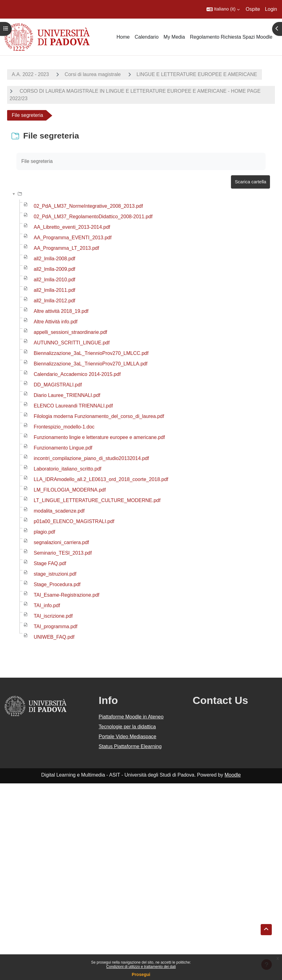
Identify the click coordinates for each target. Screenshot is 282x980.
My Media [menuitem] (174, 37)
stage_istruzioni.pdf (55, 574)
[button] (223, 9)
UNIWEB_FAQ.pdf (54, 637)
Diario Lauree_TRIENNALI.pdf (67, 395)
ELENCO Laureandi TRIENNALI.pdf (73, 406)
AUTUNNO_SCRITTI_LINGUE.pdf (72, 343)
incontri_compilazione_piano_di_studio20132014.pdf (91, 458)
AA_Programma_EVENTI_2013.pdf (73, 238)
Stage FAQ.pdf (50, 563)
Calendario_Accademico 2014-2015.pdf (77, 374)
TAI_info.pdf (47, 605)
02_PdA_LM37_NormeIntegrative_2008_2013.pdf (88, 206)
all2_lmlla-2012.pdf (54, 301)
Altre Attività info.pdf (56, 322)
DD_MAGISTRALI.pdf (58, 385)
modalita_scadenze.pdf (59, 511)
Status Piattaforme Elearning (130, 746)
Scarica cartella (250, 182)
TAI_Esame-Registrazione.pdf (66, 595)
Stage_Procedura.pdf (57, 584)
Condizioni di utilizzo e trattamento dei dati (141, 967)
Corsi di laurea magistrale (93, 74)
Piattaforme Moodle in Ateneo (131, 717)
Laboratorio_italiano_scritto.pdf (68, 469)
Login (271, 9)
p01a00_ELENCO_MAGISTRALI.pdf (74, 521)
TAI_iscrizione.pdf (53, 616)
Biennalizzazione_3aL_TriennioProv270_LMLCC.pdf (91, 353)
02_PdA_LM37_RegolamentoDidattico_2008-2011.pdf (93, 217)
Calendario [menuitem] (146, 37)
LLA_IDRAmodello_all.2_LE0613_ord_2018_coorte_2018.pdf (101, 479)
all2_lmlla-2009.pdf (54, 269)
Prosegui (141, 974)
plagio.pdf (44, 532)
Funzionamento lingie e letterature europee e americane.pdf (99, 437)
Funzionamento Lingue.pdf (63, 448)
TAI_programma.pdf (56, 626)
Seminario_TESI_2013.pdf (63, 553)
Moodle (233, 775)
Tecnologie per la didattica (127, 727)
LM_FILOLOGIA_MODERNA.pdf (70, 490)
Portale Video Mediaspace (128, 737)
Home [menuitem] (123, 37)
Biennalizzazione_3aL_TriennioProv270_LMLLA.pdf (91, 364)
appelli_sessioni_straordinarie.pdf (70, 332)
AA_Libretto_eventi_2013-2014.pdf (72, 227)
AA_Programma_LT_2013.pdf (66, 248)
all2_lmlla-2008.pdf (54, 259)
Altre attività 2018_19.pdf (61, 311)
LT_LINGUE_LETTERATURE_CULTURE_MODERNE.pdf (97, 500)
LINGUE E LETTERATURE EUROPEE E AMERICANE (197, 74)
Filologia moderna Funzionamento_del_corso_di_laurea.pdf (99, 416)
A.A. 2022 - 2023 (30, 74)
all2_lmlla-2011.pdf (54, 290)
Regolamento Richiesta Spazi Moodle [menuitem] (231, 37)
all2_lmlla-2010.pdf (54, 280)
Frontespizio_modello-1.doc (64, 427)
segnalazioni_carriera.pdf (61, 542)
